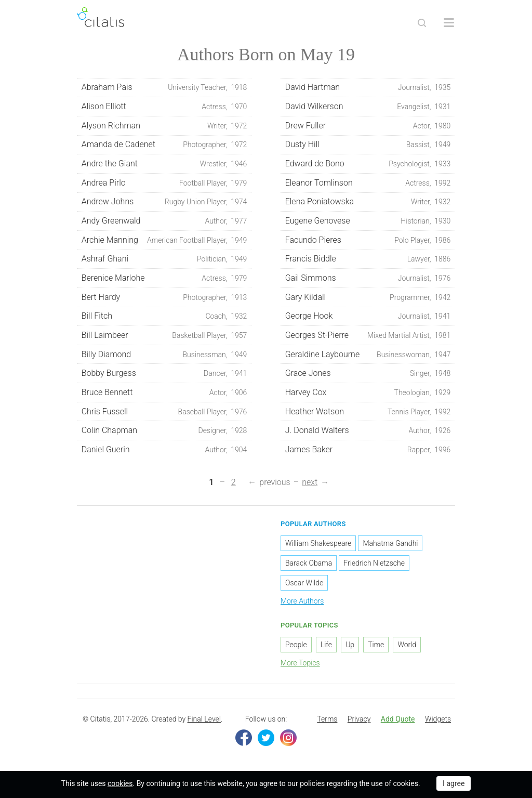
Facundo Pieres (368, 240)
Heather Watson (368, 412)
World (407, 645)
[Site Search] (422, 23)
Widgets (438, 719)
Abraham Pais (164, 87)
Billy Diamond (164, 355)
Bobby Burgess (164, 373)
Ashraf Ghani (164, 259)
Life (326, 645)
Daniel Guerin (164, 450)
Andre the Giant (164, 164)
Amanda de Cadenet (164, 145)
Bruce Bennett (164, 393)
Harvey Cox (368, 393)
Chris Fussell (164, 412)
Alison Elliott (164, 107)
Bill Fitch (164, 316)
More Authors (302, 601)
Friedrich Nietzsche (374, 563)
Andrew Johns (164, 202)
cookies (120, 783)
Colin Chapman (164, 430)
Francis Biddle (368, 259)
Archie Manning (164, 240)
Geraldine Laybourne (368, 355)
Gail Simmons (368, 278)
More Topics (300, 663)
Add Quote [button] (398, 719)
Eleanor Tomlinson (368, 183)
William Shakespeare (318, 543)
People (296, 645)
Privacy (359, 719)
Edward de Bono (368, 164)
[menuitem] (327, 719)
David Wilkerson (368, 107)
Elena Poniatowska (368, 202)
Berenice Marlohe (164, 278)
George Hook (368, 316)
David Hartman (368, 87)
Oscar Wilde (304, 583)
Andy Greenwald (164, 221)
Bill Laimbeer (164, 335)
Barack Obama (309, 563)
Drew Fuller (368, 126)
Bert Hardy (164, 297)
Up (350, 645)
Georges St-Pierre (368, 335)
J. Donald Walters (368, 430)
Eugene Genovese (368, 221)
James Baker (368, 450)
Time (376, 645)
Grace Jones (368, 373)
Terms (327, 719)
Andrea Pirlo (164, 183)
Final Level (204, 719)
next (310, 482)
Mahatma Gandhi (390, 543)
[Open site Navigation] (449, 23)
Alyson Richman (164, 126)
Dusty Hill (368, 145)
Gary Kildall (368, 297)
